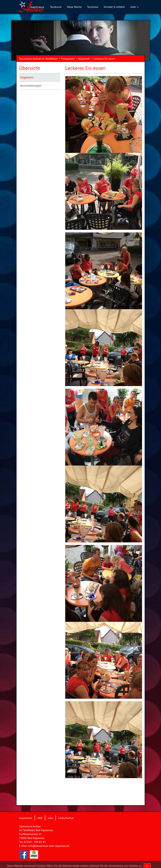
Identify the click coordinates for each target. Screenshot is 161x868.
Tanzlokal (93, 7)
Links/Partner (66, 818)
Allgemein (84, 59)
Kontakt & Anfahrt (114, 7)
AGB (40, 818)
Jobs (50, 818)
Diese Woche (74, 7)
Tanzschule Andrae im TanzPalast (38, 59)
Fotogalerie (68, 59)
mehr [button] (134, 7)
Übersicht (30, 68)
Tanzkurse (56, 7)
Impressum (26, 818)
